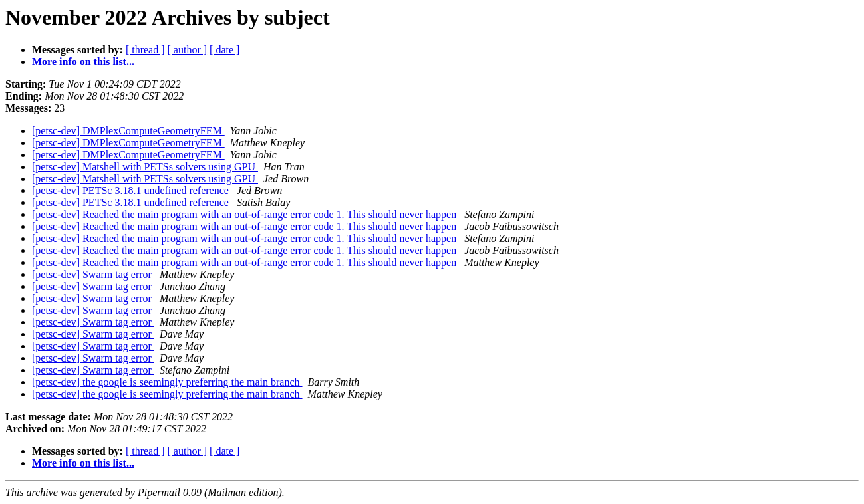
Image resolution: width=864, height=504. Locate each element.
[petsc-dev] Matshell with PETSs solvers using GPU (145, 167)
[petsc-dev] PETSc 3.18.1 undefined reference (132, 190)
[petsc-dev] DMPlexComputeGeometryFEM (128, 131)
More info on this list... (83, 62)
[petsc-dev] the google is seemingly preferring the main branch (167, 382)
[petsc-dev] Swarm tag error (93, 274)
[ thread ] (145, 50)
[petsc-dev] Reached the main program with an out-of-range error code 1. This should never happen (245, 214)
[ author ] (188, 50)
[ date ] (224, 50)
